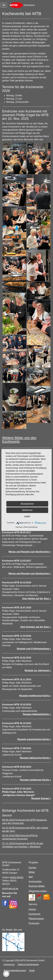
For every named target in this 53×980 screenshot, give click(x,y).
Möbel (32, 872)
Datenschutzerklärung (31, 527)
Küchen (33, 868)
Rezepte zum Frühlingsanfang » (34, 649)
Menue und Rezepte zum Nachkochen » (30, 552)
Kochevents (35, 914)
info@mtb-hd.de (10, 889)
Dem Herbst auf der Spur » (37, 599)
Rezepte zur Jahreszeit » (38, 670)
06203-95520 (17, 877)
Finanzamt (34, 923)
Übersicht (7, 815)
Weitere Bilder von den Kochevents (19, 440)
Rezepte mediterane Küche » (35, 780)
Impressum (9, 964)
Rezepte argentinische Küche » (34, 739)
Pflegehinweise (36, 919)
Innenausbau (35, 881)
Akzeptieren (27, 504)
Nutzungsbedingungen (15, 971)
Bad (31, 877)
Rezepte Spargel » (41, 798)
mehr (27, 516)
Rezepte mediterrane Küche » (35, 696)
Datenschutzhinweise (28, 964)
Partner (32, 909)
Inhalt (32, 971)
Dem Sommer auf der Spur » (36, 627)
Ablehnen (27, 510)
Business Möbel (37, 886)
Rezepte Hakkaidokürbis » (37, 714)
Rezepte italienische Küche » (35, 758)
